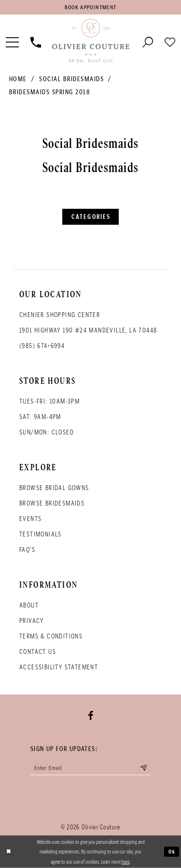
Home (18, 79)
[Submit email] (144, 768)
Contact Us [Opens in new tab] (38, 652)
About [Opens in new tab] (29, 605)
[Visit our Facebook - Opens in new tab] (90, 716)
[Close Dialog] (9, 852)
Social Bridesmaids (71, 79)
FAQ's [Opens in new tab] (27, 550)
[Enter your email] (91, 768)
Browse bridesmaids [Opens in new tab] (52, 503)
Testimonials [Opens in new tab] (41, 534)
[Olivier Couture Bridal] (90, 41)
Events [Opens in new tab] (30, 519)
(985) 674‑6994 (42, 346)
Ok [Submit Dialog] (172, 852)
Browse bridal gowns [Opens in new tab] (54, 488)
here (125, 861)
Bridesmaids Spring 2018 (50, 92)
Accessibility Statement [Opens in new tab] (59, 667)
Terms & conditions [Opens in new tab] (51, 636)
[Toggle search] (148, 41)
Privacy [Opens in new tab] (32, 621)
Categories (91, 217)
